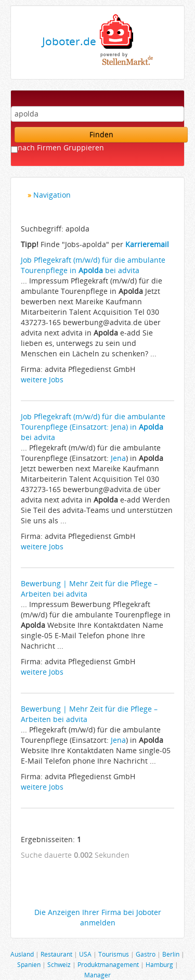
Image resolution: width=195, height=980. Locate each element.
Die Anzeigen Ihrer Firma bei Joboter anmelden (98, 917)
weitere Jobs (42, 379)
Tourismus (114, 954)
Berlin (171, 954)
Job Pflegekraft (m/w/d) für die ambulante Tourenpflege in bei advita (93, 265)
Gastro (146, 954)
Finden (101, 134)
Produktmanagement (108, 964)
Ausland (22, 954)
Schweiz (59, 964)
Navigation (52, 195)
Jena (118, 458)
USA (85, 954)
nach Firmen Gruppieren (61, 147)
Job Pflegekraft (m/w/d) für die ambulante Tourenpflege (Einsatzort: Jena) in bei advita (93, 427)
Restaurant (56, 954)
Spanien (29, 964)
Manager (97, 975)
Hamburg (159, 964)
